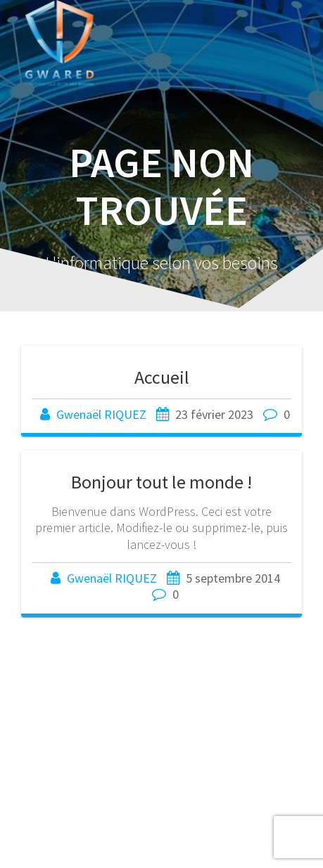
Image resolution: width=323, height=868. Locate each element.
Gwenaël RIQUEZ (101, 414)
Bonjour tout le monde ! (161, 482)
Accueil (162, 377)
